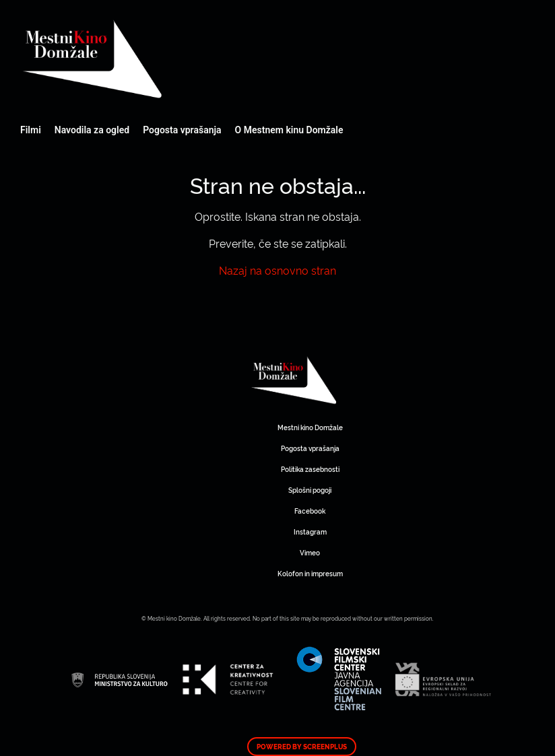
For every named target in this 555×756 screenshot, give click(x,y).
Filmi (31, 130)
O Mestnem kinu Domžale (289, 130)
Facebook (310, 511)
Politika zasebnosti (310, 469)
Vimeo (310, 552)
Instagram (310, 531)
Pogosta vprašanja (182, 130)
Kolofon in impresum (310, 573)
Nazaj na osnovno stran (277, 270)
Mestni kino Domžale (165, 59)
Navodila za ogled (92, 130)
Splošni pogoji (310, 490)
